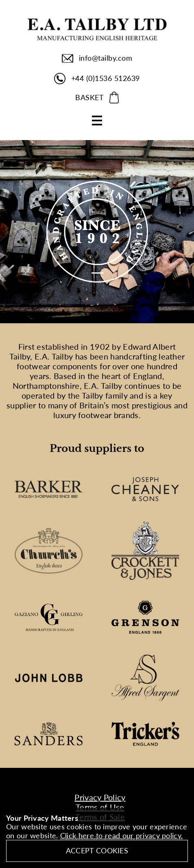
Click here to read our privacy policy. (121, 835)
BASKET (89, 97)
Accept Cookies (97, 850)
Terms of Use (100, 807)
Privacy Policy (100, 797)
